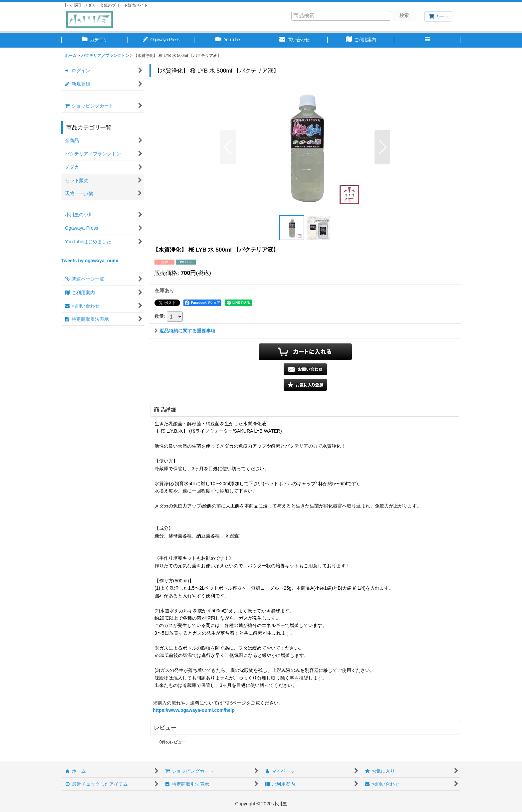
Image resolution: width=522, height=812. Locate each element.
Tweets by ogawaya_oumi (90, 261)
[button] (427, 40)
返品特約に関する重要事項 (185, 331)
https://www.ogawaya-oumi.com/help (194, 710)
